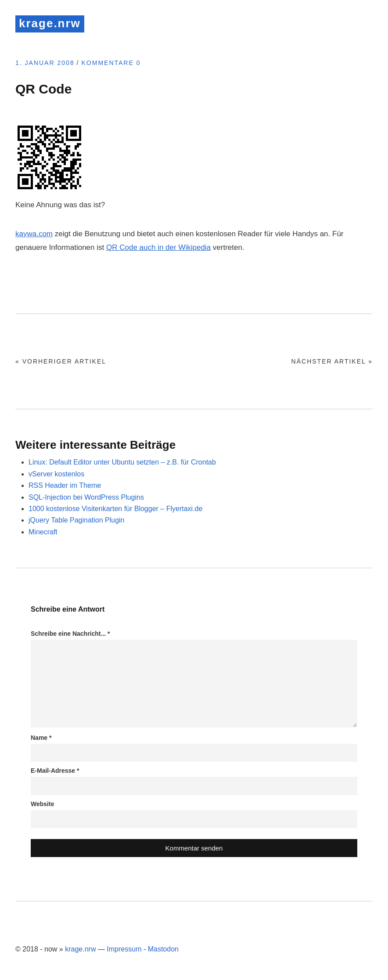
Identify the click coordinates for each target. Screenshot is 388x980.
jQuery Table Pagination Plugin (77, 520)
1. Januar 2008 (45, 63)
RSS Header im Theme (65, 485)
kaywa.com (34, 234)
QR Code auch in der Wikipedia (158, 247)
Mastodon (163, 949)
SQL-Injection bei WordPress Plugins (86, 497)
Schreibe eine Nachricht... (70, 634)
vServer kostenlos (56, 474)
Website (42, 804)
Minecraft (43, 532)
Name (41, 738)
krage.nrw (50, 23)
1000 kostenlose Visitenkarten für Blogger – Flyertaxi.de (115, 509)
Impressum (124, 949)
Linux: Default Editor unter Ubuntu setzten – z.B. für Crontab (122, 462)
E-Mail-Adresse (55, 771)
